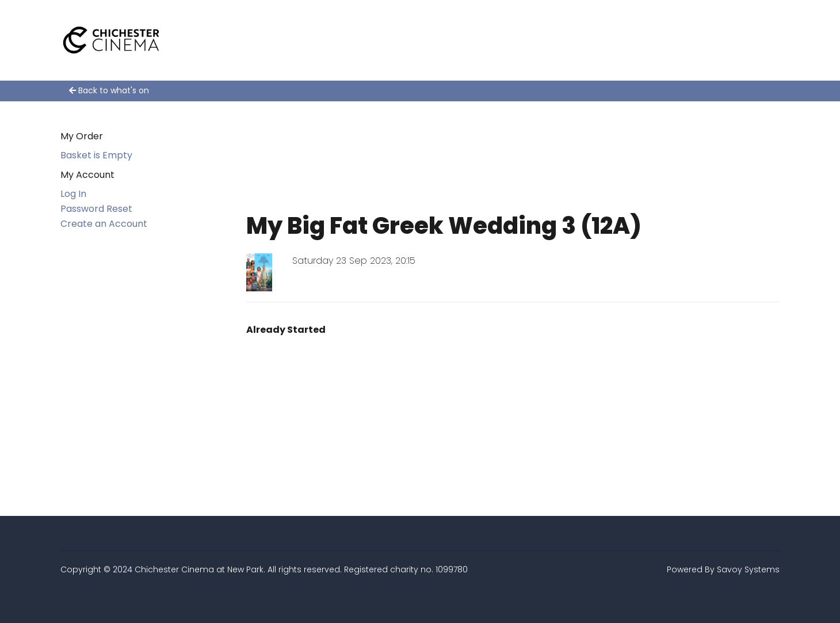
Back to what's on (109, 90)
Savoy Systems (748, 569)
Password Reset (96, 209)
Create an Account (104, 224)
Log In (73, 194)
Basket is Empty (96, 155)
